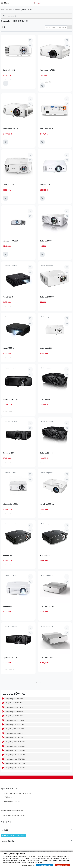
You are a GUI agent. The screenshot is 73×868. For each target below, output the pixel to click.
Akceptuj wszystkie (44, 865)
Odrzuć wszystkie (63, 865)
